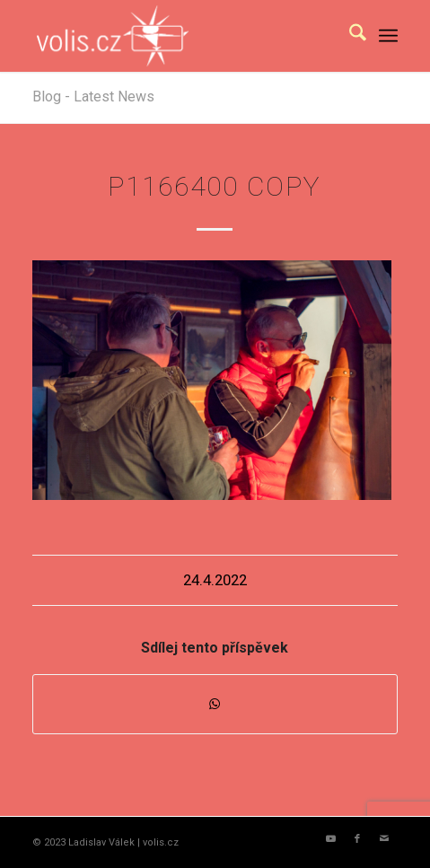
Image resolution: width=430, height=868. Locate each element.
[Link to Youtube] (330, 839)
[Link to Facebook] (357, 839)
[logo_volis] (179, 36)
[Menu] (388, 36)
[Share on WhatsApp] (215, 704)
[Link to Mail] (384, 839)
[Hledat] (349, 36)
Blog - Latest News (93, 96)
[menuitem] (349, 36)
